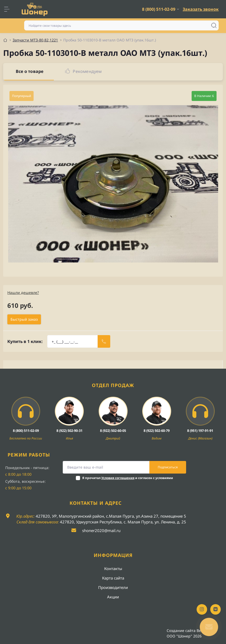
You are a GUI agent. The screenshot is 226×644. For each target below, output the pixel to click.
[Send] (104, 341)
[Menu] (9, 9)
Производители (113, 587)
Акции (113, 597)
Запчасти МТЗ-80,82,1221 (35, 40)
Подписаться (168, 467)
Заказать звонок (201, 9)
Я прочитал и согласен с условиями (128, 478)
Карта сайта (113, 578)
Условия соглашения (118, 478)
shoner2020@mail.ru (101, 530)
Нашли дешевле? (23, 293)
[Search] (214, 25)
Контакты (113, 568)
